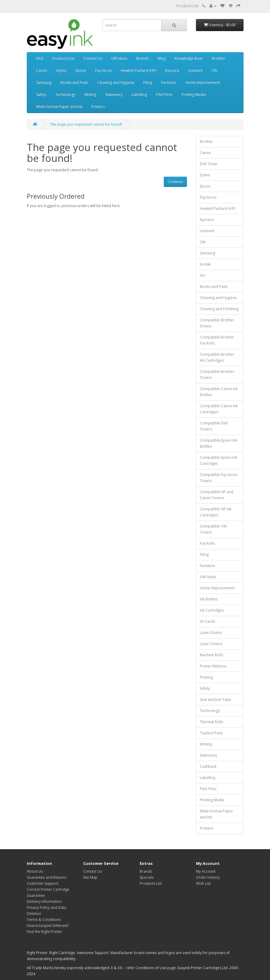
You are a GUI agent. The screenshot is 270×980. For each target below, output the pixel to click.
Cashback (208, 766)
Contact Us (93, 58)
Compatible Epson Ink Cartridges (219, 460)
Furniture (169, 82)
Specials (147, 877)
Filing (148, 82)
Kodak (205, 264)
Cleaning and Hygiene (116, 82)
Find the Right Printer (44, 932)
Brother (219, 58)
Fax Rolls (207, 543)
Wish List (203, 883)
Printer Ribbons (213, 666)
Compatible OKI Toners (213, 529)
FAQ (40, 58)
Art (202, 275)
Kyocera (172, 70)
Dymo (61, 70)
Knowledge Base (189, 58)
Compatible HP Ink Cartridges (216, 512)
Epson (81, 70)
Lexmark (195, 70)
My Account (206, 871)
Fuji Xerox (103, 70)
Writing (90, 95)
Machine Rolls (211, 655)
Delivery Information (44, 901)
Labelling (139, 95)
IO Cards (207, 621)
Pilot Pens (164, 95)
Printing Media (194, 95)
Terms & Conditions (44, 920)
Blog (162, 58)
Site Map (90, 877)
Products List (187, 6)
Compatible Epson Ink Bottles (219, 443)
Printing (206, 677)
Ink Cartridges (212, 610)
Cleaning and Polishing (219, 309)
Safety (41, 95)
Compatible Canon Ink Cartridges (219, 409)
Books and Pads (74, 82)
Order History (208, 877)
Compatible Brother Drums (217, 323)
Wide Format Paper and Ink (59, 107)
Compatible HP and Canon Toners (217, 495)
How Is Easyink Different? (48, 926)
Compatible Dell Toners (214, 426)
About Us (35, 871)
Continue (175, 182)
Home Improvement (203, 82)
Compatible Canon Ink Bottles (219, 392)
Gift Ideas (119, 58)
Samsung (44, 82)
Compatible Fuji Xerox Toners (219, 478)
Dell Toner (209, 164)
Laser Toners (211, 644)
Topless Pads (211, 733)
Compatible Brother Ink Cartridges (217, 357)
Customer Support (43, 883)
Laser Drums (211, 633)
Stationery (114, 95)
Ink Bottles (209, 599)
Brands (143, 58)
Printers (98, 107)
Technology (65, 95)
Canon (42, 70)
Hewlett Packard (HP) (138, 70)
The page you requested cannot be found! (86, 124)
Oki (214, 70)
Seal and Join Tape (216, 700)
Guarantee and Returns (47, 877)
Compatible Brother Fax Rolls (217, 340)
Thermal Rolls (211, 722)
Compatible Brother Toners (217, 375)
